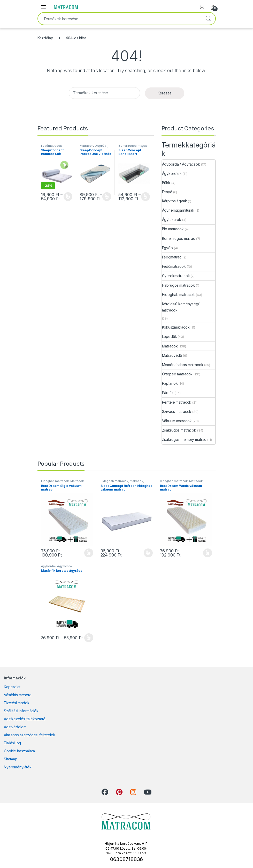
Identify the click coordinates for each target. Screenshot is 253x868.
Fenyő (167, 192)
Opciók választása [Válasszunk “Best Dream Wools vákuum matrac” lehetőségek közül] (208, 553)
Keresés (208, 19)
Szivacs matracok (177, 411)
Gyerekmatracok (176, 276)
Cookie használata (19, 751)
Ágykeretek (172, 173)
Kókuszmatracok (176, 327)
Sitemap (11, 759)
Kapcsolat (12, 687)
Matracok (86, 146)
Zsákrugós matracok (179, 430)
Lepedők (170, 336)
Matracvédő (172, 355)
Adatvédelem (15, 727)
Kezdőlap (45, 38)
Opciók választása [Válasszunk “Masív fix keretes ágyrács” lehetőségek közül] (89, 638)
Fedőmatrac (172, 257)
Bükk (166, 183)
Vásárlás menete (18, 695)
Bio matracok (173, 229)
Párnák (168, 393)
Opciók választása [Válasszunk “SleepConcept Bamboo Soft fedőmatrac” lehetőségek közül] (68, 197)
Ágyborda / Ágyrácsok (181, 164)
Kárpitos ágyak (175, 201)
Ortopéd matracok (93, 147)
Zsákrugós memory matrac (184, 439)
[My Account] (202, 7)
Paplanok (170, 383)
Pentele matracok (177, 402)
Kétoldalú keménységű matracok (181, 307)
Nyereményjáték (18, 767)
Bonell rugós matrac (133, 146)
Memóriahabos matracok (183, 365)
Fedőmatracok (51, 146)
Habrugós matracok (179, 285)
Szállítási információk (21, 711)
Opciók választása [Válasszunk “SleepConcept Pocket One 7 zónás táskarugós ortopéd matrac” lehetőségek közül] (107, 197)
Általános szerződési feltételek (30, 735)
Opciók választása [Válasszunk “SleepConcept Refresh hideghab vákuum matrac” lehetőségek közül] (148, 553)
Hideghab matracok (179, 295)
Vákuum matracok (177, 421)
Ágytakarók (172, 220)
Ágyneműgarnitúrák (178, 210)
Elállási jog (12, 743)
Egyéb (167, 248)
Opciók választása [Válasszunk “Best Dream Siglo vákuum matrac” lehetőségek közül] (89, 553)
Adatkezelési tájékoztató (25, 719)
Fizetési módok (17, 703)
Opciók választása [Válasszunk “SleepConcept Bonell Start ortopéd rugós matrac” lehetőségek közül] (146, 197)
